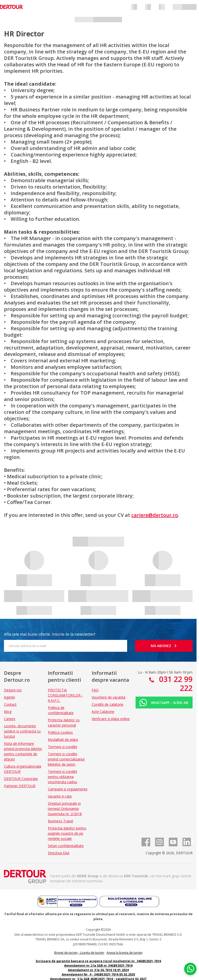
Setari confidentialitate (66, 846)
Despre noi (13, 690)
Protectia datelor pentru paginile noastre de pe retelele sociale (67, 833)
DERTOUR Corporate (21, 779)
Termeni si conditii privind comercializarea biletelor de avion (66, 759)
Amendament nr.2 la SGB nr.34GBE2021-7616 (98, 966)
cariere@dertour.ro (155, 515)
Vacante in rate (60, 796)
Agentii (9, 697)
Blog (8, 712)
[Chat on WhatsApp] (190, 969)
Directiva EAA (59, 853)
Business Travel (60, 821)
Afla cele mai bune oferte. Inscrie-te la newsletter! (50, 634)
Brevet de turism (66, 953)
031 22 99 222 (175, 684)
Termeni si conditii (62, 747)
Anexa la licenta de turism (125, 953)
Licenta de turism (92, 953)
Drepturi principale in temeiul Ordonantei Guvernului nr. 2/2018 (65, 809)
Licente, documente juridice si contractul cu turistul (22, 731)
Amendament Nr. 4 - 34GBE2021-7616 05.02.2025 (98, 974)
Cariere (10, 719)
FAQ (95, 690)
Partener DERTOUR (20, 786)
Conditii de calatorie (108, 704)
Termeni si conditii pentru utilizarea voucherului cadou (62, 777)
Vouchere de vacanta (109, 697)
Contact (10, 704)
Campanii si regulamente (68, 789)
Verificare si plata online (111, 719)
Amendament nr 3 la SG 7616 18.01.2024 (98, 970)
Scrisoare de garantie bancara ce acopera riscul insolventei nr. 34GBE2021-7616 (98, 961)
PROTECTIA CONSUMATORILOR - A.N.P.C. (65, 695)
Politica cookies (60, 732)
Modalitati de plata (63, 740)
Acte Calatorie (103, 712)
